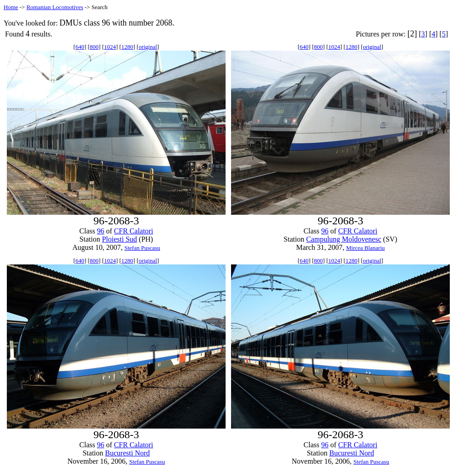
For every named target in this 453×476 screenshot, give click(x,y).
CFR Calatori (134, 231)
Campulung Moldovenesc (344, 239)
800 (94, 47)
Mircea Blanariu (365, 248)
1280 (127, 47)
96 (101, 231)
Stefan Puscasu (142, 248)
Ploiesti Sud (120, 239)
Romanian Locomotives (55, 7)
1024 (110, 47)
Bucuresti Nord (128, 453)
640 (80, 47)
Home (11, 7)
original (148, 47)
